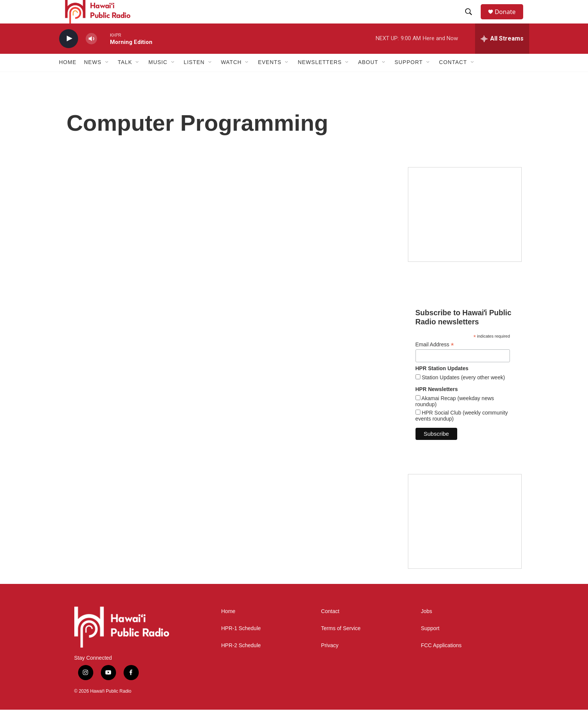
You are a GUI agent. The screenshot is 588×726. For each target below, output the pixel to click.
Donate (510, 20)
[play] (69, 55)
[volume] (91, 55)
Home (68, 79)
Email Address (435, 361)
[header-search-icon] (472, 20)
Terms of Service (341, 645)
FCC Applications (441, 662)
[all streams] (502, 55)
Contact (330, 628)
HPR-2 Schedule (241, 662)
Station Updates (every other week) (463, 394)
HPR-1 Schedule (241, 645)
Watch (231, 79)
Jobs (426, 628)
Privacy (330, 662)
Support (430, 645)
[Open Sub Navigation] (107, 79)
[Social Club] (465, 538)
